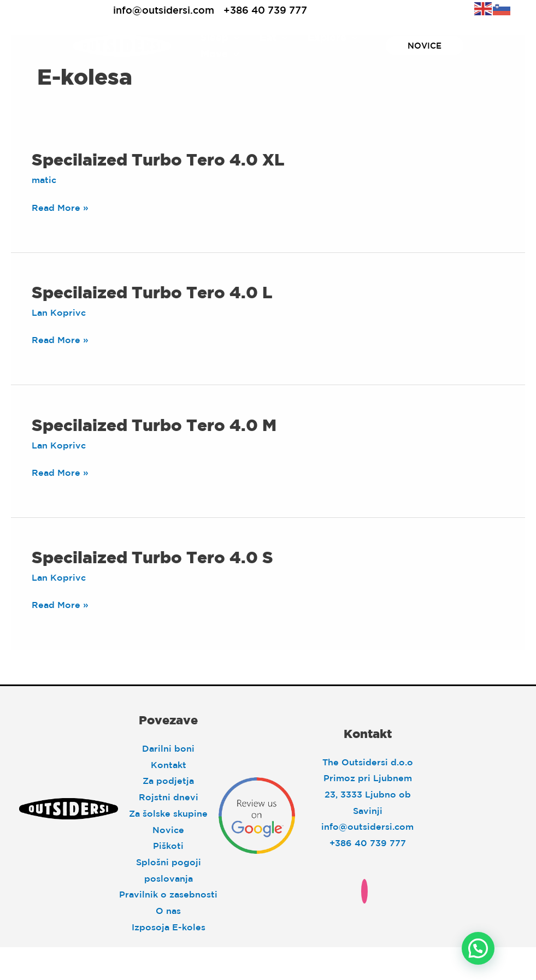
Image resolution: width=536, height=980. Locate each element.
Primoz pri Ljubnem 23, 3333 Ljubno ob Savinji (368, 794)
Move (220, 54)
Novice (168, 830)
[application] (234, 38)
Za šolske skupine (168, 813)
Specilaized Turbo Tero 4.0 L (152, 292)
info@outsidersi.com (164, 10)
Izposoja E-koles (169, 927)
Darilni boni (168, 748)
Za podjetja (168, 781)
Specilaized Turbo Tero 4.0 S (152, 557)
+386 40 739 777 (265, 10)
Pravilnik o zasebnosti (168, 894)
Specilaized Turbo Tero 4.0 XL (158, 160)
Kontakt (169, 765)
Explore (333, 38)
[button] (478, 948)
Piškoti (168, 846)
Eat (274, 38)
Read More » (60, 208)
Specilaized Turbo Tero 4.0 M (154, 425)
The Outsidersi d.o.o (368, 762)
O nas (168, 911)
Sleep (220, 38)
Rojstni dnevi (169, 797)
